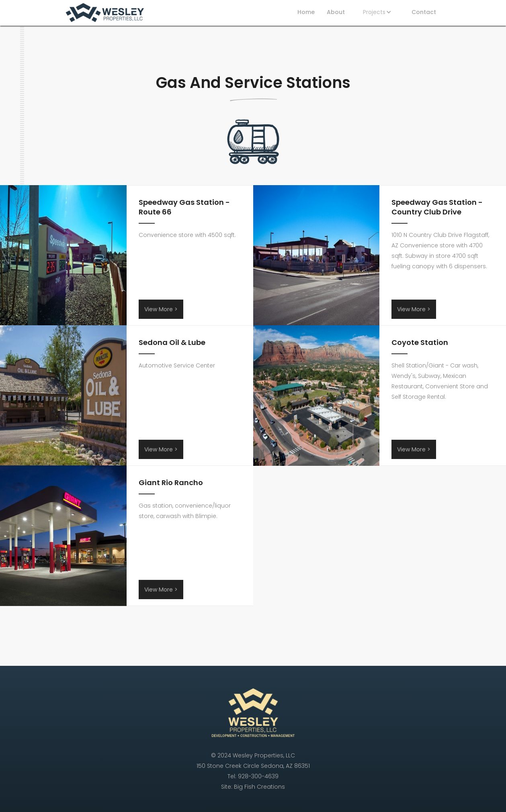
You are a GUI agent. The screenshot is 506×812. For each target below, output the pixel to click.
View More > (161, 309)
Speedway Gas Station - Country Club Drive (437, 207)
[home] (104, 14)
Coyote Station (420, 343)
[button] (378, 12)
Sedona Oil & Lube (172, 343)
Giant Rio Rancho (171, 483)
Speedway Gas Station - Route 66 (184, 207)
